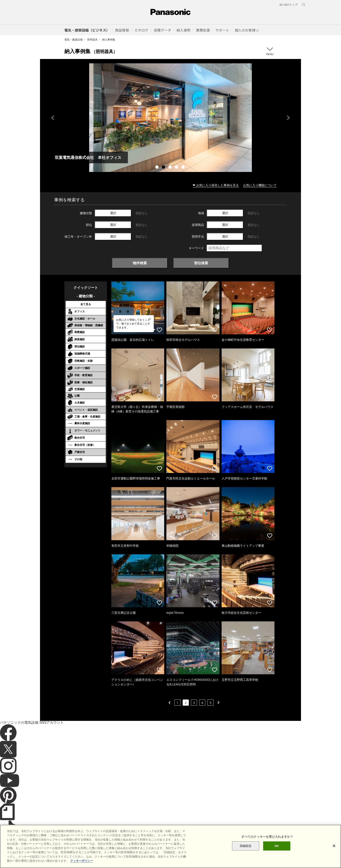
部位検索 (201, 263)
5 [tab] (184, 168)
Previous (53, 118)
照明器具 (92, 40)
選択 (113, 213)
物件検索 (140, 263)
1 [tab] (157, 168)
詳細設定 (246, 846)
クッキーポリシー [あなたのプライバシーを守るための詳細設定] (82, 861)
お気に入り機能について (260, 185)
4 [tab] (177, 168)
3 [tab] (170, 168)
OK (277, 846)
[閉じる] (334, 846)
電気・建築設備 (74, 40)
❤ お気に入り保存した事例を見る (216, 185)
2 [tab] (164, 168)
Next (288, 118)
